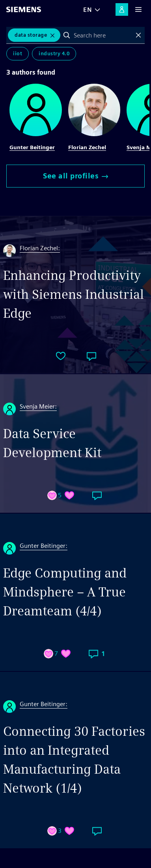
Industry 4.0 (54, 53)
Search (67, 35)
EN (88, 10)
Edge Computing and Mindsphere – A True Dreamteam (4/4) (65, 592)
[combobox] (103, 35)
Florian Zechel (87, 147)
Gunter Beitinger (32, 147)
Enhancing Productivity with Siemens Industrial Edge (74, 294)
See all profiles (75, 176)
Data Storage (31, 35)
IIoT (18, 53)
